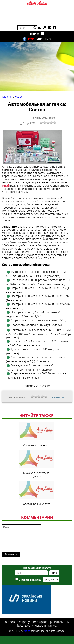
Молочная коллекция (36, 462)
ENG (48, 39)
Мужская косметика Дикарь (36, 491)
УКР (39, 39)
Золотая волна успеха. (36, 520)
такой (6, 186)
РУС (31, 39)
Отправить (11, 581)
